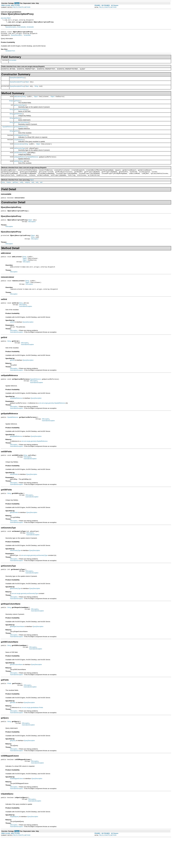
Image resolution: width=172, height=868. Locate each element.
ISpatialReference (8, 132)
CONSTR (21, 7)
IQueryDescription (11, 27)
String (36, 89)
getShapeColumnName (21, 127)
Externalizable (21, 27)
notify (21, 192)
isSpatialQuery (19, 146)
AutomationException (26, 322)
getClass (15, 192)
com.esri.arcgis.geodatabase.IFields (32, 734)
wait (33, 192)
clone (3, 192)
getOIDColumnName (20, 113)
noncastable (13, 61)
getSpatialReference (20, 132)
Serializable (30, 27)
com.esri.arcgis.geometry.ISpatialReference (52, 421)
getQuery (17, 123)
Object (27, 84)
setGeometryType (20, 155)
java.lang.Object (6, 18)
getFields (17, 104)
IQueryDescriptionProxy (17, 79)
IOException (32, 233)
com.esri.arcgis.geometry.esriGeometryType (34, 578)
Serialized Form (10, 52)
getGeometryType (20, 109)
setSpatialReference (20, 164)
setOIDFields (18, 160)
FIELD (15, 7)
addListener (18, 99)
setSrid (16, 169)
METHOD (27, 7)
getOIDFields (18, 118)
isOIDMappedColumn (21, 141)
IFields (11, 104)
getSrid (16, 137)
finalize (9, 192)
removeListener (19, 150)
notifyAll (27, 192)
